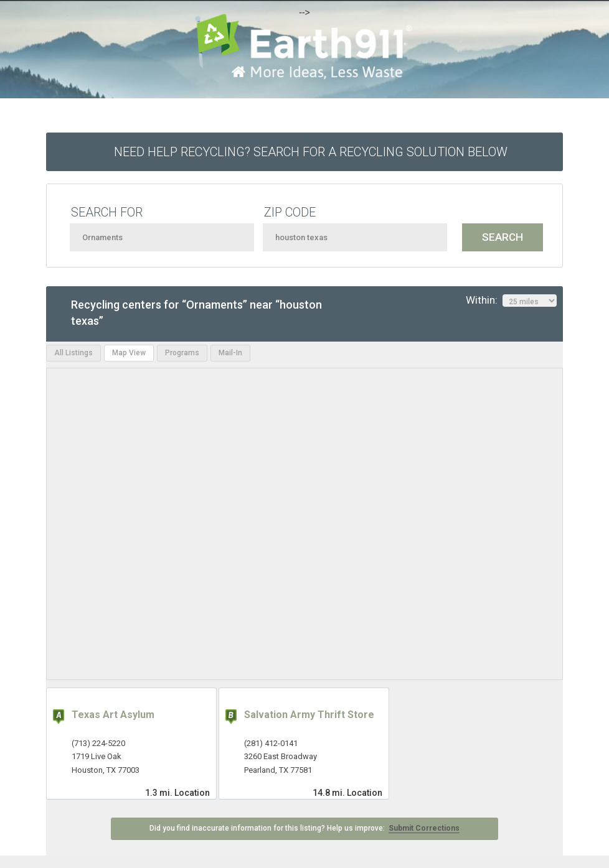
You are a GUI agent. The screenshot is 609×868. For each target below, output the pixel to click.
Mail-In (230, 353)
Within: (511, 301)
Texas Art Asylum (113, 715)
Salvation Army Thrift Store (309, 715)
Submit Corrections (424, 828)
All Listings (73, 353)
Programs (182, 353)
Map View (129, 353)
